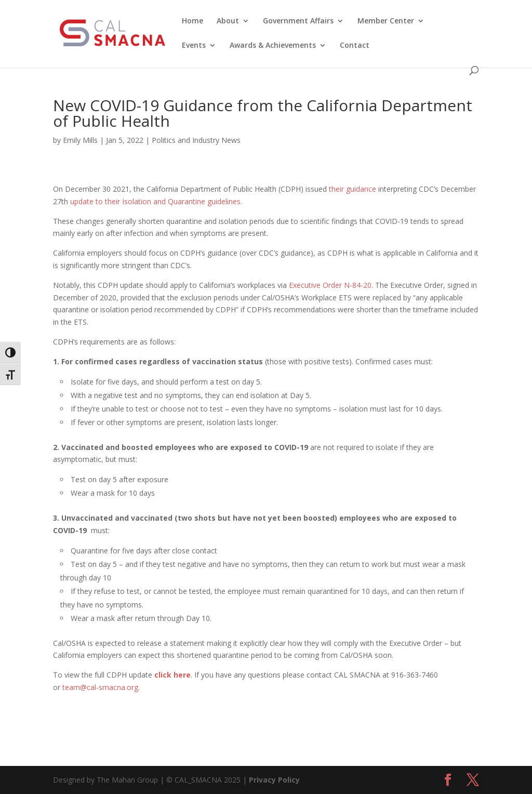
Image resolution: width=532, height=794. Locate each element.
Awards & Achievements (273, 46)
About (228, 21)
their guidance (353, 189)
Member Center (386, 21)
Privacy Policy (274, 780)
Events (194, 46)
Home (192, 21)
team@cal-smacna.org (100, 687)
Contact (355, 46)
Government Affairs (298, 21)
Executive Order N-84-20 (330, 285)
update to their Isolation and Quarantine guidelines (155, 201)
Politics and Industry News (196, 140)
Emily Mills (80, 140)
